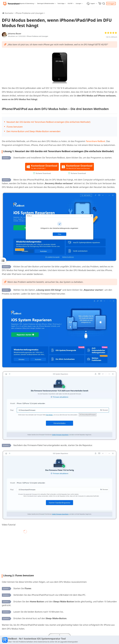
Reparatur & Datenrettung (27, 3)
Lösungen (78, 3)
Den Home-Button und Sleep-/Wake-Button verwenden (33, 131)
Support (91, 3)
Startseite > (10, 13)
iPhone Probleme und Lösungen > (31, 13)
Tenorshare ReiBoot (96, 141)
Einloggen (111, 3)
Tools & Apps (61, 3)
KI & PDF (70, 3)
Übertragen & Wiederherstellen (46, 3)
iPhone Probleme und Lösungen (37, 36)
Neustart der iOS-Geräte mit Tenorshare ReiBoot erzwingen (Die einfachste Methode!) (48, 122)
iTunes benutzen (15, 127)
